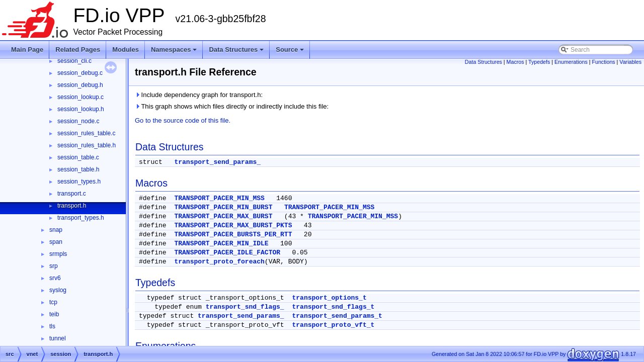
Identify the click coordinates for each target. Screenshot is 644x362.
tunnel (58, 338)
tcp (53, 302)
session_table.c (78, 157)
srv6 (55, 278)
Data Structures (236, 50)
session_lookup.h (81, 109)
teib (54, 314)
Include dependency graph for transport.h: (199, 95)
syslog (58, 290)
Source (290, 50)
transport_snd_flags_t (333, 307)
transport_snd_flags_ (245, 307)
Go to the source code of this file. (183, 120)
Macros (515, 62)
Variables (630, 62)
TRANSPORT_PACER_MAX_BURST (223, 216)
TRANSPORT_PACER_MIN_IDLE (221, 244)
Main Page (27, 50)
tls (52, 326)
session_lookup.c (80, 97)
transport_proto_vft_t (333, 325)
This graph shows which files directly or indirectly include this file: (232, 106)
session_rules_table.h (87, 145)
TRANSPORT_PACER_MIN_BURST (223, 207)
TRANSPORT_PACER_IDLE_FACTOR (227, 253)
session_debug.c (80, 73)
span (56, 242)
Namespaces (174, 50)
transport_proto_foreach (219, 262)
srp (54, 266)
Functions (603, 62)
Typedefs (539, 62)
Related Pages (78, 50)
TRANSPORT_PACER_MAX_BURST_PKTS (233, 225)
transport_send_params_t (337, 316)
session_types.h (79, 182)
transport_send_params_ (217, 162)
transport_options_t (329, 298)
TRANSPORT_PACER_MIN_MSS (219, 198)
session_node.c (78, 121)
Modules (126, 50)
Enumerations (571, 62)
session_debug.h (80, 85)
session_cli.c (74, 61)
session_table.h (78, 169)
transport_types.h (81, 218)
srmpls (58, 254)
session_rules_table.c (86, 133)
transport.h (72, 206)
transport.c (72, 194)
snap (56, 230)
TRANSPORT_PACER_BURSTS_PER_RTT (233, 235)
